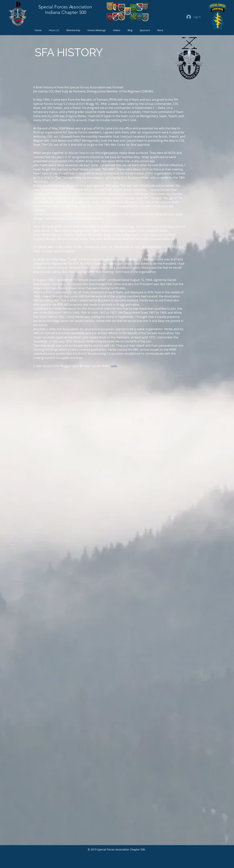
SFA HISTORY (69, 52)
